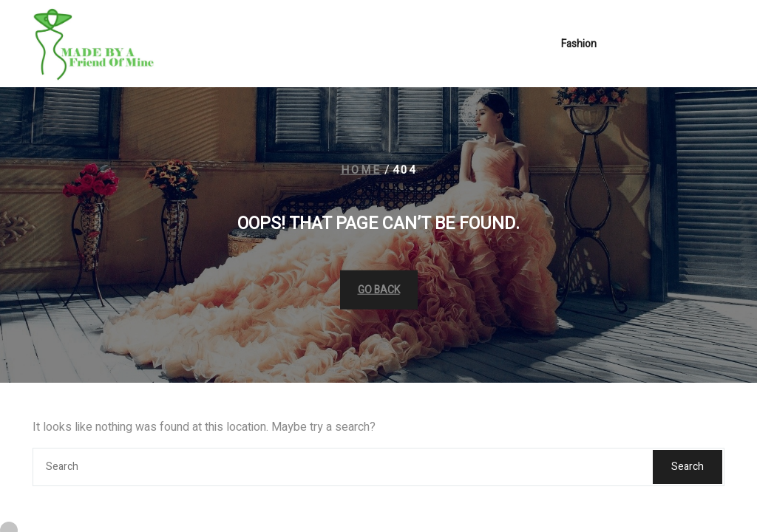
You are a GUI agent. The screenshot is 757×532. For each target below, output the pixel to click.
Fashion (579, 45)
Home (361, 170)
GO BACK (379, 289)
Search (688, 467)
